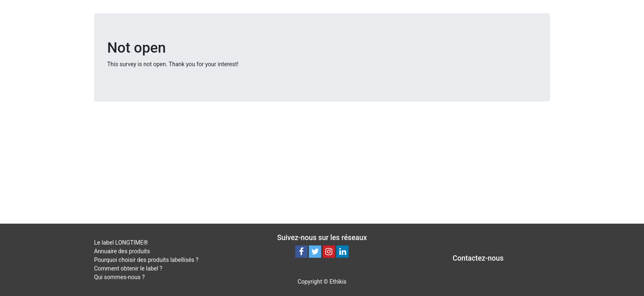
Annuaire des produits (122, 251)
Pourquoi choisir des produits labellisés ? (146, 260)
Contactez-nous (478, 258)
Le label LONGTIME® (121, 243)
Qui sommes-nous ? (119, 277)
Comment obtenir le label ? (128, 268)
